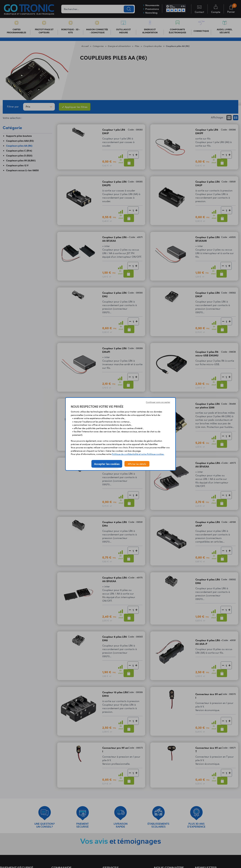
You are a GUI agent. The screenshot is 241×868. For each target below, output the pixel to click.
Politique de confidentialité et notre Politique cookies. (138, 454)
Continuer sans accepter (158, 402)
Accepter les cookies (107, 464)
